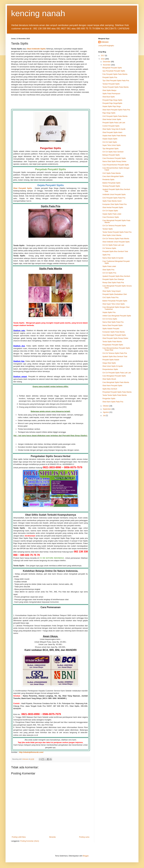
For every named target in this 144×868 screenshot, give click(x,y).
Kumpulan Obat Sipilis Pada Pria (115, 204)
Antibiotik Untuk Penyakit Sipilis (114, 195)
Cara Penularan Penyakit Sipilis (114, 158)
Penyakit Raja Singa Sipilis (112, 100)
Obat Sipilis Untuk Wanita (112, 235)
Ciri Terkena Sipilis (109, 248)
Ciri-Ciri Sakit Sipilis (110, 142)
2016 (103, 59)
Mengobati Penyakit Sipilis (112, 68)
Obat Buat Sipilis (109, 97)
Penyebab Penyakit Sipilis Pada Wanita (117, 392)
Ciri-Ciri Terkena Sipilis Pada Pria (115, 353)
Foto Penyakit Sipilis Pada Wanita (115, 74)
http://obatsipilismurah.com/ (31, 752)
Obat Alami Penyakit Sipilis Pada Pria (116, 110)
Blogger (86, 856)
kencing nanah (38, 13)
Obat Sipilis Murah (109, 379)
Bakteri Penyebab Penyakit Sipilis (115, 301)
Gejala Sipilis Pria (109, 312)
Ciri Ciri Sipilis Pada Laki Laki (113, 245)
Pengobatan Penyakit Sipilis (113, 345)
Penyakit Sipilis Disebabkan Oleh (115, 294)
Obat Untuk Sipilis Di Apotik (113, 366)
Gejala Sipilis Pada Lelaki (112, 214)
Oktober (106, 406)
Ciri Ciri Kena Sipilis (110, 319)
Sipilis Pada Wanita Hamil (112, 201)
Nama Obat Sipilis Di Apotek (113, 258)
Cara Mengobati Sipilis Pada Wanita (116, 382)
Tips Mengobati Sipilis (110, 149)
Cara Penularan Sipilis (111, 217)
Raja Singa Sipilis (109, 113)
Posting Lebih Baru (19, 837)
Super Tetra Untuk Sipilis (112, 145)
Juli (104, 416)
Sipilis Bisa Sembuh (110, 389)
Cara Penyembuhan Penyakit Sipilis (116, 165)
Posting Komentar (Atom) (30, 841)
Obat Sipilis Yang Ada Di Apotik (114, 129)
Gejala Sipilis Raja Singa (112, 106)
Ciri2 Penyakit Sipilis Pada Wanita (115, 116)
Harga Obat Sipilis (109, 363)
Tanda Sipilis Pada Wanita (112, 342)
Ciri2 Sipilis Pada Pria (110, 297)
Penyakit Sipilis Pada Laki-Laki (114, 123)
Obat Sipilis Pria (108, 270)
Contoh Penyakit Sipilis (111, 126)
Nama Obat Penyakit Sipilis (112, 325)
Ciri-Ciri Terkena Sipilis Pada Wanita (116, 239)
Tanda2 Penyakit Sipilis (111, 84)
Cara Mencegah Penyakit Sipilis (114, 335)
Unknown (105, 42)
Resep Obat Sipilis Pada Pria (113, 283)
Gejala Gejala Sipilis (110, 139)
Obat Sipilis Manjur (109, 90)
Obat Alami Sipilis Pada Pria (113, 402)
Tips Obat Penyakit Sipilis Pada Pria (116, 81)
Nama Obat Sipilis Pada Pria (113, 322)
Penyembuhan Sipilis (110, 369)
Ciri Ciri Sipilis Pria (109, 273)
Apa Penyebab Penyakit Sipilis (114, 71)
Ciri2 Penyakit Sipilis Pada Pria (114, 198)
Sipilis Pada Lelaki (109, 266)
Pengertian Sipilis (109, 399)
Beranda (52, 837)
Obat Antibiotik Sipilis (36, 49)
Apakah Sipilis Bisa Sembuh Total (115, 357)
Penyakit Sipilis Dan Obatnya (113, 279)
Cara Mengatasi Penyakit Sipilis (114, 376)
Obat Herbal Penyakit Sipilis (113, 207)
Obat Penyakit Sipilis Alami (112, 132)
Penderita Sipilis (108, 180)
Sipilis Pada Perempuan (111, 94)
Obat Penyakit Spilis (23, 188)
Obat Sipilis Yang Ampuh (112, 291)
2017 (103, 56)
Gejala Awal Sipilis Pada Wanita (114, 136)
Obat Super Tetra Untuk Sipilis (114, 304)
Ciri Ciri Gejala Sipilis (110, 211)
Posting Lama (84, 837)
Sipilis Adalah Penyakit (111, 329)
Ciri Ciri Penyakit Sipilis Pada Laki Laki (117, 373)
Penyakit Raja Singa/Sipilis (112, 103)
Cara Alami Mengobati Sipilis (113, 176)
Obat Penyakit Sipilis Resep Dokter (115, 338)
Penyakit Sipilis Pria (110, 77)
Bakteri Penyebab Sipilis (111, 183)
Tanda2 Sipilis (108, 229)
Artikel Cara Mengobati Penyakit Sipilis (117, 316)
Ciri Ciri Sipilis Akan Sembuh (113, 152)
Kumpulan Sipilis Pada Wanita (114, 332)
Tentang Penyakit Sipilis (111, 186)
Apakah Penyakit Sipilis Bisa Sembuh (116, 276)
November (107, 65)
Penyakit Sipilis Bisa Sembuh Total (115, 251)
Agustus (106, 412)
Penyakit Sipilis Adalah (111, 360)
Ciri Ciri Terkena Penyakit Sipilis (114, 226)
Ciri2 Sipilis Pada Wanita (112, 173)
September (107, 409)
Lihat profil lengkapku (106, 46)
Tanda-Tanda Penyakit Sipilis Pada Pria (117, 232)
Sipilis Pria (106, 255)
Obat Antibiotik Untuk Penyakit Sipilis (116, 242)
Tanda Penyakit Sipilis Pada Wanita (115, 87)
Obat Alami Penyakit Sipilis (112, 386)
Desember (107, 62)
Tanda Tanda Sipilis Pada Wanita (115, 395)
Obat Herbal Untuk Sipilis (112, 119)
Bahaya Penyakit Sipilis (111, 155)
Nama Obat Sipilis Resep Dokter (114, 161)
